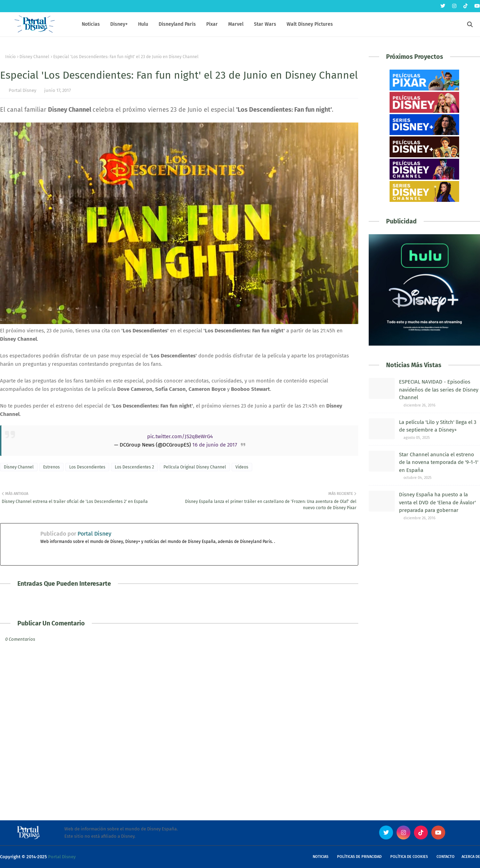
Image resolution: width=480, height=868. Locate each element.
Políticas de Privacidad (359, 857)
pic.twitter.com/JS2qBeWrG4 (180, 436)
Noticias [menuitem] (91, 24)
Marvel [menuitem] (236, 24)
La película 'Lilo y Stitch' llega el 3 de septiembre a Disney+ (438, 426)
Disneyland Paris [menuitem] (177, 24)
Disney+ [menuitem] (119, 24)
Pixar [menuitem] (212, 24)
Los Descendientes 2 (134, 467)
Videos (242, 467)
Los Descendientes (87, 467)
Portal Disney (22, 90)
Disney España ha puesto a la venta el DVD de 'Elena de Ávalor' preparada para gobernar (437, 502)
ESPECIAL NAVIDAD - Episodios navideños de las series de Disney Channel (439, 390)
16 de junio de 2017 (215, 445)
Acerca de (471, 857)
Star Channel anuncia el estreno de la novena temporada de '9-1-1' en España (439, 462)
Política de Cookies (409, 857)
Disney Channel (34, 57)
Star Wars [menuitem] (265, 24)
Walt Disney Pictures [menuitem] (310, 24)
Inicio (10, 57)
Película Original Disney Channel (195, 467)
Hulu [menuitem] (143, 24)
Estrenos (51, 467)
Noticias (321, 857)
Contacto (446, 857)
